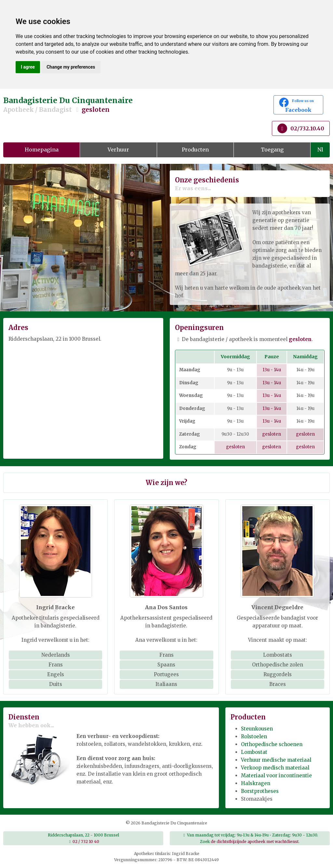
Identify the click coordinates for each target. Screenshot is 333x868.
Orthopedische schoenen (272, 744)
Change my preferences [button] (71, 67)
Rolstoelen (254, 736)
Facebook (298, 105)
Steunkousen (257, 729)
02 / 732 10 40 (86, 842)
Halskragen (256, 783)
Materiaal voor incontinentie (276, 776)
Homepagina (42, 150)
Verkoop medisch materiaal (275, 768)
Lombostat (254, 752)
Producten (195, 150)
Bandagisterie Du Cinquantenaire (111, 105)
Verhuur (118, 150)
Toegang (272, 150)
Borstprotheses (260, 791)
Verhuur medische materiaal (276, 760)
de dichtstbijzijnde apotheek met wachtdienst (255, 842)
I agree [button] (28, 67)
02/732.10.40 (301, 128)
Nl (320, 150)
